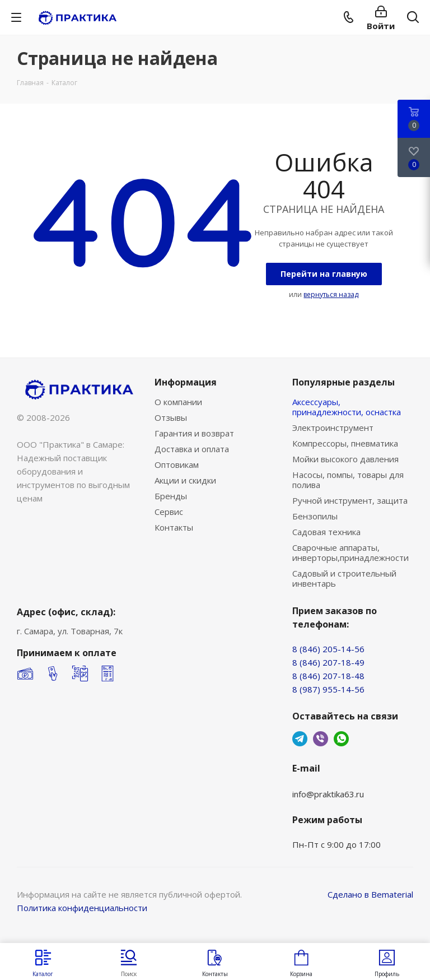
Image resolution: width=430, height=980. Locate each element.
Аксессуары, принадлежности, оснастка (347, 407)
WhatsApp (341, 739)
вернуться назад (331, 294)
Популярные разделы (343, 382)
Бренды (171, 496)
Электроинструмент (333, 428)
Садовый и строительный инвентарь (344, 578)
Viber (321, 739)
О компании (178, 402)
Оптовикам (177, 465)
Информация (186, 382)
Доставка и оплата (192, 449)
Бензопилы (315, 516)
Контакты (174, 527)
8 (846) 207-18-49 (328, 662)
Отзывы (171, 417)
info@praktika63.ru (328, 794)
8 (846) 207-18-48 (328, 676)
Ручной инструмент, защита (350, 500)
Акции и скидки (185, 480)
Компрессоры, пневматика (345, 443)
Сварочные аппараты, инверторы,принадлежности (350, 552)
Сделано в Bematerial (370, 894)
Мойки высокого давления (345, 459)
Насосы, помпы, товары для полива (348, 480)
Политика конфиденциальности (82, 908)
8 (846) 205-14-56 (328, 649)
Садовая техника (326, 532)
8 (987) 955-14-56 (328, 689)
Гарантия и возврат (194, 433)
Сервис (169, 512)
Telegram (300, 739)
